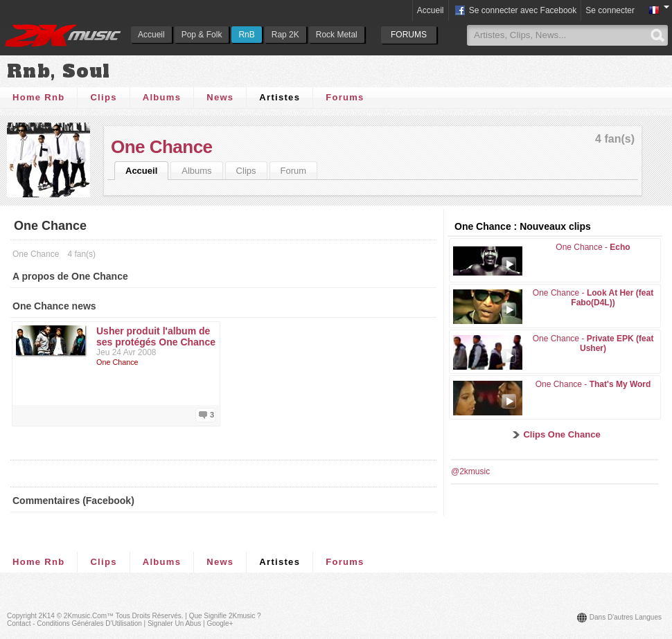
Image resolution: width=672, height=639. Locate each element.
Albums (162, 97)
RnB (246, 35)
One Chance (162, 147)
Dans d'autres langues (626, 617)
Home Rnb (38, 97)
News (220, 97)
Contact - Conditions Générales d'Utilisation (74, 623)
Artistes (280, 97)
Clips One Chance (562, 434)
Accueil (151, 35)
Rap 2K (285, 35)
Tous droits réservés (149, 616)
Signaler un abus (174, 623)
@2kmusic (470, 471)
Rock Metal (337, 35)
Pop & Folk (202, 35)
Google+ (220, 623)
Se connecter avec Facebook (515, 11)
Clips (103, 97)
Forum (294, 171)
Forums (345, 97)
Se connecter (610, 10)
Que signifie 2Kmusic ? (225, 616)
